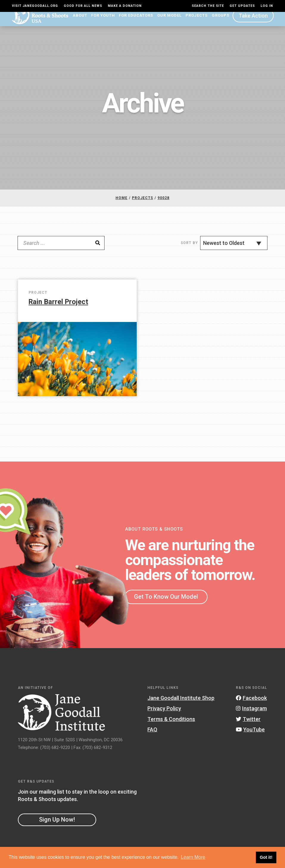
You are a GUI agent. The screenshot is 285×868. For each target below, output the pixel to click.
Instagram (251, 715)
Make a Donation (125, 6)
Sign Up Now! (57, 827)
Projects (197, 22)
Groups (221, 22)
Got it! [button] (266, 857)
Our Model (169, 22)
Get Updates (242, 6)
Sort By (189, 250)
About (80, 22)
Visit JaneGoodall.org (35, 6)
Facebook (251, 705)
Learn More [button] (193, 857)
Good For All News (83, 6)
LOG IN (267, 6)
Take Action (253, 22)
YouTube (250, 737)
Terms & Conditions (171, 726)
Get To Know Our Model (166, 603)
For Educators (136, 22)
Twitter (248, 726)
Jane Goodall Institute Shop (181, 705)
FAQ (152, 737)
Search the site (208, 6)
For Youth (103, 22)
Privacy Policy (164, 715)
